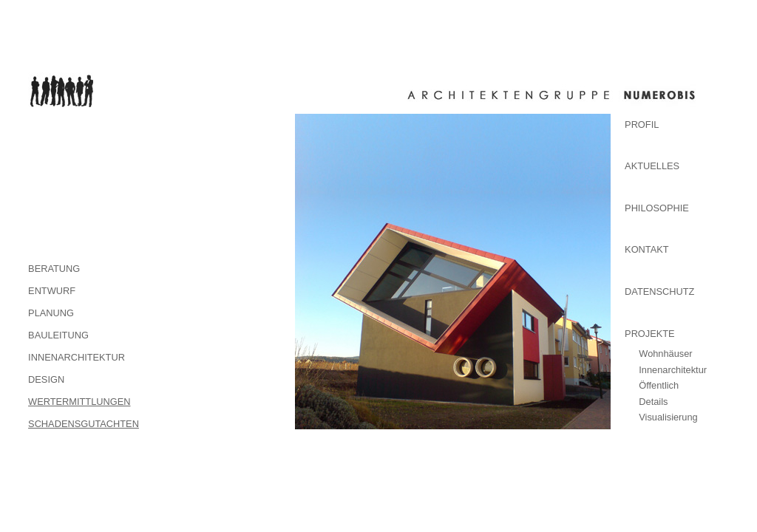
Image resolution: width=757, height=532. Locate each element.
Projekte (650, 334)
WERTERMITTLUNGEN (79, 402)
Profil (642, 125)
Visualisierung (668, 417)
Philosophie (657, 208)
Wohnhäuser (665, 354)
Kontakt (647, 249)
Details (653, 402)
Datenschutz (659, 291)
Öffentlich (659, 385)
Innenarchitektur (673, 370)
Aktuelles (652, 166)
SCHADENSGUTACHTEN (84, 424)
